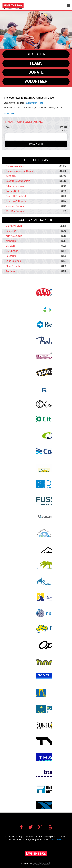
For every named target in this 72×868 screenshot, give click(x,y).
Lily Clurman (12, 251)
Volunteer (36, 81)
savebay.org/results (34, 103)
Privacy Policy (56, 840)
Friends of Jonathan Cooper (20, 171)
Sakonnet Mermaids (16, 186)
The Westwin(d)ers (15, 166)
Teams (36, 63)
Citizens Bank (13, 191)
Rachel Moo (12, 256)
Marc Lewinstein (14, 226)
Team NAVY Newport (16, 201)
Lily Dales (11, 246)
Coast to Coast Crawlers (18, 181)
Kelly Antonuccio (14, 236)
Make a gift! (36, 144)
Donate (36, 72)
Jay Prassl (11, 271)
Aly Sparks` (11, 241)
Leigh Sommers (13, 261)
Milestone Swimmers (16, 206)
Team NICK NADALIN (17, 196)
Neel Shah (11, 231)
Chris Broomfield (14, 266)
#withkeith (11, 176)
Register (36, 54)
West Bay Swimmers (16, 211)
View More (9, 114)
